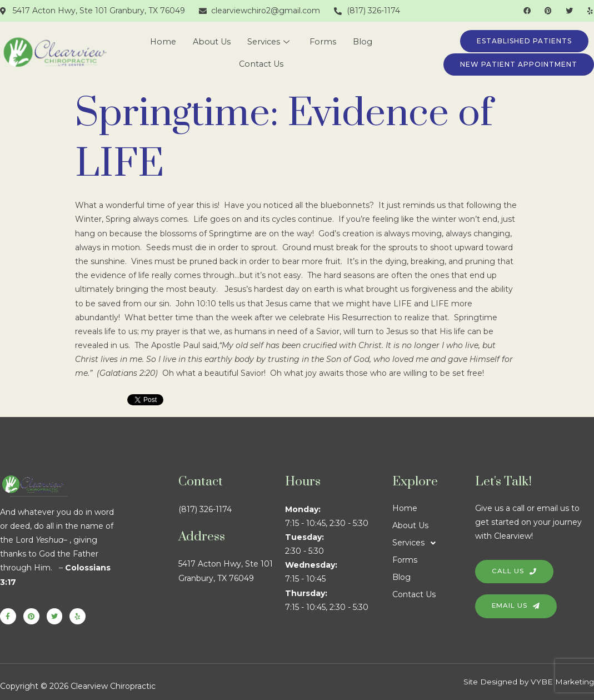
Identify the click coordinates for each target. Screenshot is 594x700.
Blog (366, 42)
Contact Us (261, 64)
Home (161, 42)
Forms (325, 42)
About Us (211, 42)
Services (270, 42)
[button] (434, 543)
